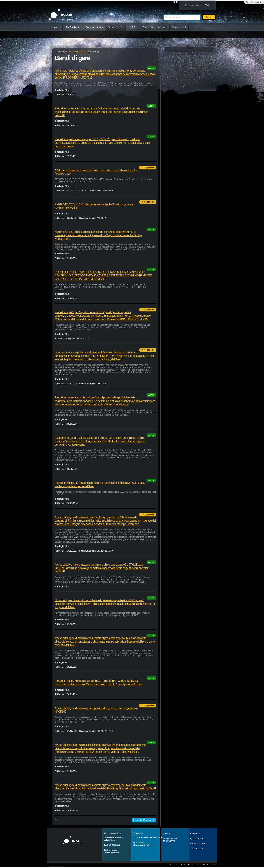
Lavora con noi (80, 52)
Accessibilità (187, 865)
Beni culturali (179, 27)
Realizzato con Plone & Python (56, 866)
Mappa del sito (192, 5)
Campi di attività (94, 27)
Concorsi (195, 834)
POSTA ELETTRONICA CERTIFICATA (148, 838)
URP (133, 27)
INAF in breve (73, 27)
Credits (173, 865)
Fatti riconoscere (254, 2)
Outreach (148, 27)
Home (56, 27)
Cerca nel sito (163, 12)
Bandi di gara (197, 839)
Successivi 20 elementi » (144, 820)
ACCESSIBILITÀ (197, 849)
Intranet (162, 27)
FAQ (207, 5)
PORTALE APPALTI (198, 844)
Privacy (167, 834)
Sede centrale (116, 27)
